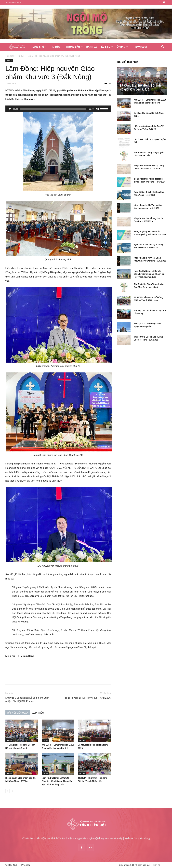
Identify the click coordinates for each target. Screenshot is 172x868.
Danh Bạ (92, 47)
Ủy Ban (122, 47)
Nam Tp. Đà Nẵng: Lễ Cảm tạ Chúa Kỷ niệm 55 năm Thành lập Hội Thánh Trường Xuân (57, 781)
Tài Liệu (107, 47)
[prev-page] (7, 791)
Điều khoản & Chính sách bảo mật (135, 865)
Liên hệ (157, 865)
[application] (58, 109)
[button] (163, 47)
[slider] (53, 109)
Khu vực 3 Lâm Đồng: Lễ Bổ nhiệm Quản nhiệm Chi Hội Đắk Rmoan (27, 700)
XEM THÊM (38, 713)
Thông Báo (74, 47)
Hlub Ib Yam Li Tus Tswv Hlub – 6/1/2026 (88, 698)
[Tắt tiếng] (97, 109)
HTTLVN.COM (139, 47)
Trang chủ (10, 56)
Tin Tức (56, 47)
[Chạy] (10, 109)
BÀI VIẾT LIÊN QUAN (18, 713)
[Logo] (17, 47)
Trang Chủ (39, 47)
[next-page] (13, 791)
